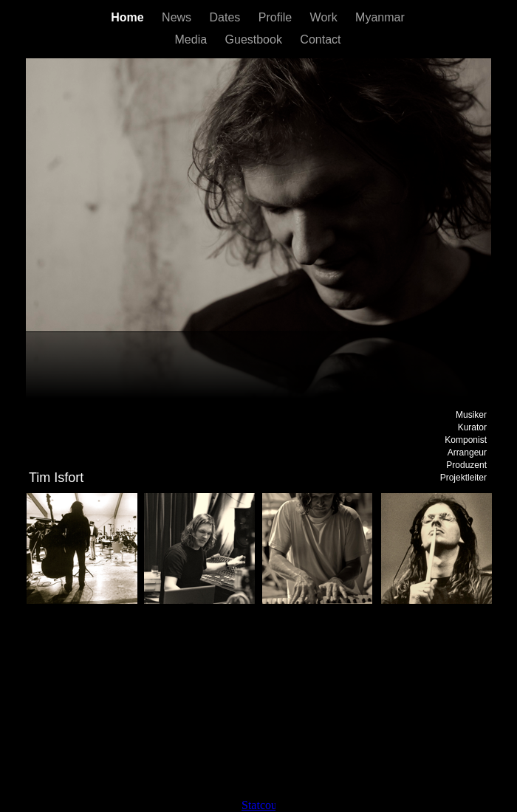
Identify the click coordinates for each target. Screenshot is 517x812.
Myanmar (380, 17)
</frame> (258, 805)
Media (193, 39)
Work (325, 17)
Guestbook (256, 39)
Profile (277, 17)
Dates (227, 17)
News (178, 17)
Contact (320, 39)
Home (129, 17)
